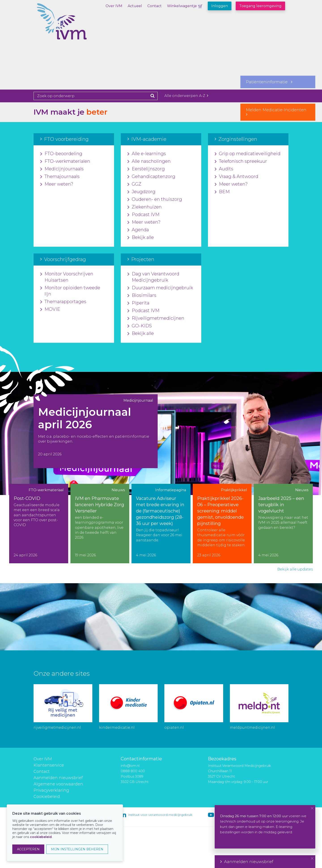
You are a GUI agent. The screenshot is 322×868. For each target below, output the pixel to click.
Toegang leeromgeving (260, 6)
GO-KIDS (140, 326)
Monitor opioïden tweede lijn (70, 291)
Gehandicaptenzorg (151, 177)
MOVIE (50, 309)
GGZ (134, 184)
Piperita (138, 303)
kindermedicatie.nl (117, 728)
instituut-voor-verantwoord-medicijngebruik (160, 815)
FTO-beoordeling (61, 154)
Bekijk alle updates (295, 569)
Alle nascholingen (149, 161)
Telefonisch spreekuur (241, 161)
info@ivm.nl (130, 766)
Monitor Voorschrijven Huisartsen (67, 277)
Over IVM (114, 6)
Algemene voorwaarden (58, 784)
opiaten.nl (174, 728)
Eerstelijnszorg (146, 169)
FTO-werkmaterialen (65, 161)
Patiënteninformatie (269, 82)
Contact (155, 6)
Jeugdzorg (141, 192)
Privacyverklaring (51, 790)
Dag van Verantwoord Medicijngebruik (153, 277)
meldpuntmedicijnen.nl (252, 728)
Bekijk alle (141, 238)
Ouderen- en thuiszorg (155, 199)
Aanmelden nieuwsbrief (58, 778)
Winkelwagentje (182, 6)
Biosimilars (142, 296)
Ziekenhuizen (145, 207)
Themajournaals (60, 177)
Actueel (135, 6)
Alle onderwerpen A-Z (186, 96)
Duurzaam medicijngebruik (160, 288)
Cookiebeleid (47, 797)
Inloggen (220, 6)
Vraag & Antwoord (236, 177)
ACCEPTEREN (28, 849)
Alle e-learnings (147, 154)
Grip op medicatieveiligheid (248, 154)
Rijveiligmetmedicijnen (156, 318)
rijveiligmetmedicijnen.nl (57, 728)
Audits (224, 169)
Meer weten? (57, 184)
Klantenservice (49, 765)
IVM (77, 26)
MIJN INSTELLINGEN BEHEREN (77, 849)
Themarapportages (63, 302)
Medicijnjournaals (62, 169)
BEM (222, 192)
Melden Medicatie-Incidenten (278, 112)
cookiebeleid (41, 837)
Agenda (138, 230)
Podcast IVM (143, 215)
